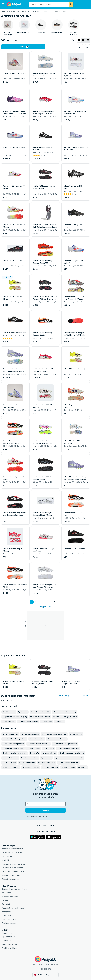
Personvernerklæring (11, 944)
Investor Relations (10, 897)
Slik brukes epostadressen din (36, 816)
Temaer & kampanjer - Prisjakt (15, 889)
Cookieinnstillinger (10, 948)
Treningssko (36, 11)
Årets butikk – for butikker (13, 908)
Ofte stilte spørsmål (10, 879)
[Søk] (71, 4)
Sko (28, 11)
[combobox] (49, 4)
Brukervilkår (7, 933)
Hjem (3, 11)
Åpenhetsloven (9, 937)
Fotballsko (47, 11)
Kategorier (6, 912)
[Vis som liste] (83, 40)
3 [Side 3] (39, 602)
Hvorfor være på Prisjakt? (13, 868)
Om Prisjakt (7, 856)
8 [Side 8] (54, 602)
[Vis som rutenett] (79, 40)
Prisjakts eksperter (10, 923)
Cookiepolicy (7, 940)
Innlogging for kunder (11, 875)
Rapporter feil (46, 607)
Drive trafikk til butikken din (14, 871)
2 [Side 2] (35, 602)
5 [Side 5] (48, 602)
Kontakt (5, 860)
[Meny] (3, 4)
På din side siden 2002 (12, 853)
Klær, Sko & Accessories (16, 11)
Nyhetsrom (7, 893)
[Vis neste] (59, 602)
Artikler (5, 900)
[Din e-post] (45, 804)
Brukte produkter (9, 919)
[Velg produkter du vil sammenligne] (80, 47)
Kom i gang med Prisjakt (12, 849)
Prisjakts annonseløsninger (14, 864)
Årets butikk (7, 904)
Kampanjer (7, 915)
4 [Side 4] (43, 602)
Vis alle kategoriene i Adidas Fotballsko (74, 696)
